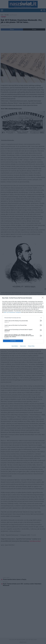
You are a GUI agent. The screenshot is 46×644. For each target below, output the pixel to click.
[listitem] (23, 318)
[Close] (43, 298)
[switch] (40, 321)
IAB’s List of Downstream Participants (12, 312)
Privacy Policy (31, 346)
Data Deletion (15, 346)
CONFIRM (13, 341)
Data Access (23, 346)
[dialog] (23, 322)
